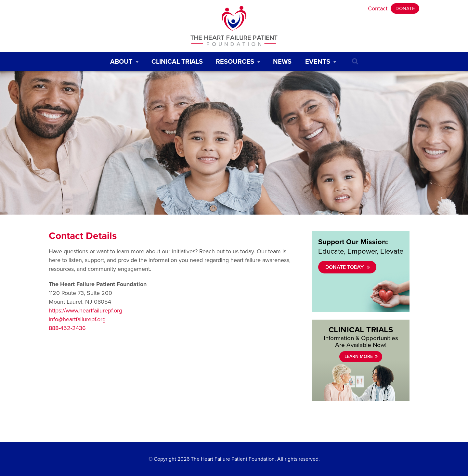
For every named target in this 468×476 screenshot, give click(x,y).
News (284, 60)
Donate (405, 8)
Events (322, 60)
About (126, 60)
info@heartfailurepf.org (77, 319)
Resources (239, 60)
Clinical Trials (178, 60)
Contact (378, 8)
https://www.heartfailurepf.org (85, 311)
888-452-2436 (67, 328)
